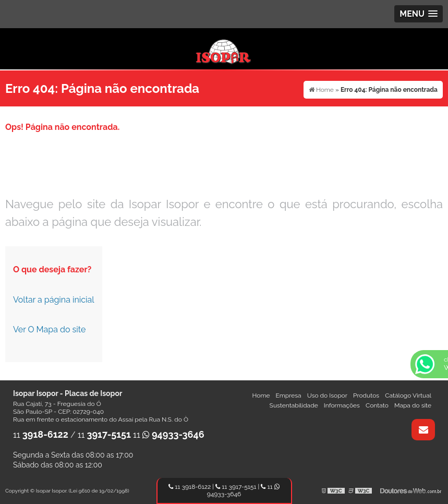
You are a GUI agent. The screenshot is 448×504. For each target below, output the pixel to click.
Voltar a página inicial (54, 300)
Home (261, 395)
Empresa (289, 395)
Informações (342, 405)
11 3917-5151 (236, 487)
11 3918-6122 (190, 487)
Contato (377, 405)
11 (41, 435)
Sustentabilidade (294, 405)
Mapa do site (413, 405)
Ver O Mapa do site (49, 329)
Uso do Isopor (327, 395)
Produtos (366, 395)
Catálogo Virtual (408, 395)
